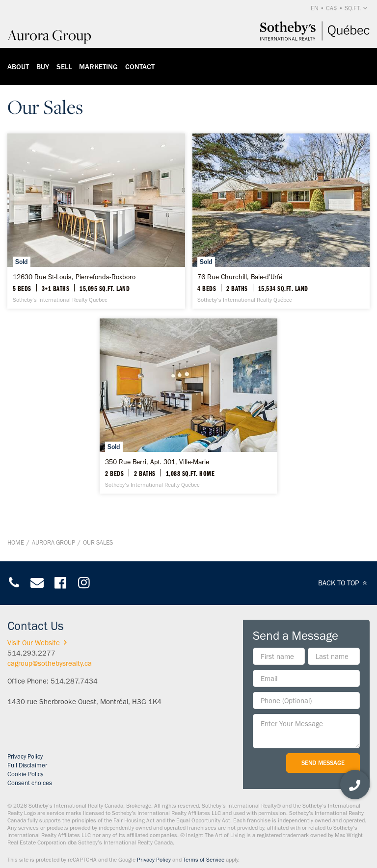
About (18, 67)
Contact (140, 67)
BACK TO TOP (344, 583)
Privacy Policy (25, 756)
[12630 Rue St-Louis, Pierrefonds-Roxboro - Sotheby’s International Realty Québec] (96, 221)
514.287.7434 (74, 681)
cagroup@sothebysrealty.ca (50, 663)
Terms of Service (204, 860)
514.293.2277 (31, 653)
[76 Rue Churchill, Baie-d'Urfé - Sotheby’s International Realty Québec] (281, 221)
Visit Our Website (39, 643)
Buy (43, 67)
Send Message (323, 763)
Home (16, 542)
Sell (64, 67)
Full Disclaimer (27, 765)
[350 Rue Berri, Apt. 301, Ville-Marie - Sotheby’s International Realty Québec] (188, 406)
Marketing (98, 67)
